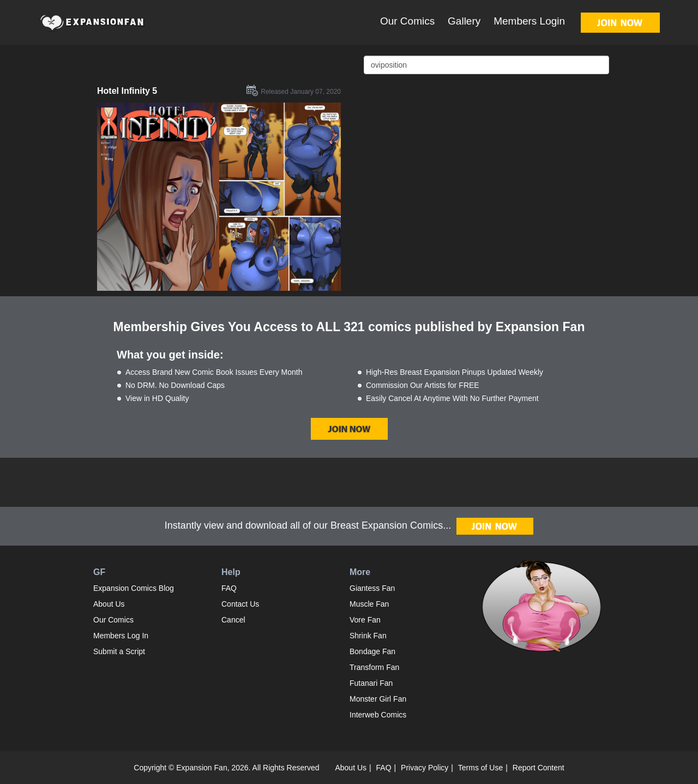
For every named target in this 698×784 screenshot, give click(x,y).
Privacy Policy (425, 768)
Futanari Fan (371, 683)
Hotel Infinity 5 (127, 91)
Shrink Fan (368, 636)
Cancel (233, 620)
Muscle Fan (369, 604)
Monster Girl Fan (378, 699)
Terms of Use (480, 768)
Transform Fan (374, 667)
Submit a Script (119, 651)
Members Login (529, 21)
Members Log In (121, 636)
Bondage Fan (372, 651)
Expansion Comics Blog (134, 588)
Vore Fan (365, 620)
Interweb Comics (378, 715)
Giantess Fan (372, 588)
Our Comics (407, 21)
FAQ (229, 588)
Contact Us (240, 604)
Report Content (538, 768)
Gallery (464, 21)
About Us (109, 604)
